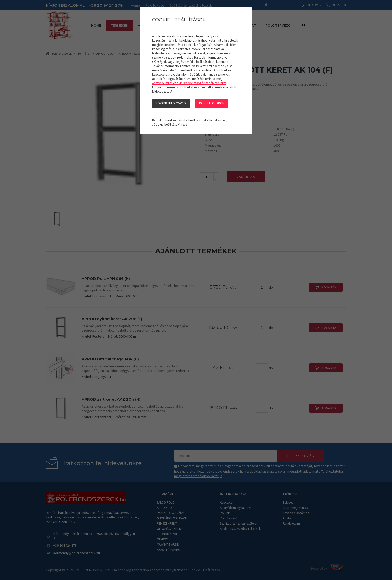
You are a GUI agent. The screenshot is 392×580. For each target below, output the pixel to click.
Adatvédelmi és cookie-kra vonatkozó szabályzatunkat (189, 83)
